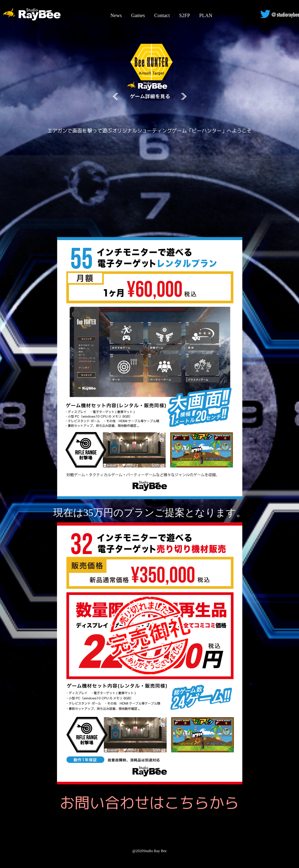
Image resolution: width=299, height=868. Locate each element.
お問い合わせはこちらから (149, 803)
